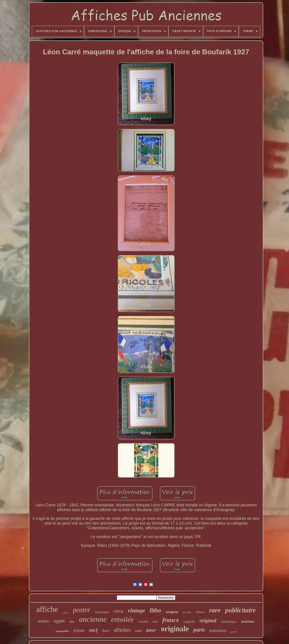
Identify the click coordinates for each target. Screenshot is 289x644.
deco (106, 631)
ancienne (93, 619)
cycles (66, 613)
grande (187, 613)
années (43, 621)
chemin (143, 622)
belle (155, 622)
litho (155, 610)
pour (151, 631)
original (208, 621)
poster (82, 610)
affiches (122, 630)
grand (234, 632)
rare (215, 610)
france (171, 620)
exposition (218, 631)
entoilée (123, 619)
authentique (229, 622)
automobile (62, 631)
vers (72, 622)
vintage (137, 610)
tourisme (248, 621)
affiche (47, 609)
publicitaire (240, 610)
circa (118, 611)
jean (138, 631)
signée (59, 621)
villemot (200, 612)
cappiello (189, 622)
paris (199, 630)
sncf (93, 630)
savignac (172, 612)
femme (79, 630)
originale (175, 629)
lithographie (102, 612)
